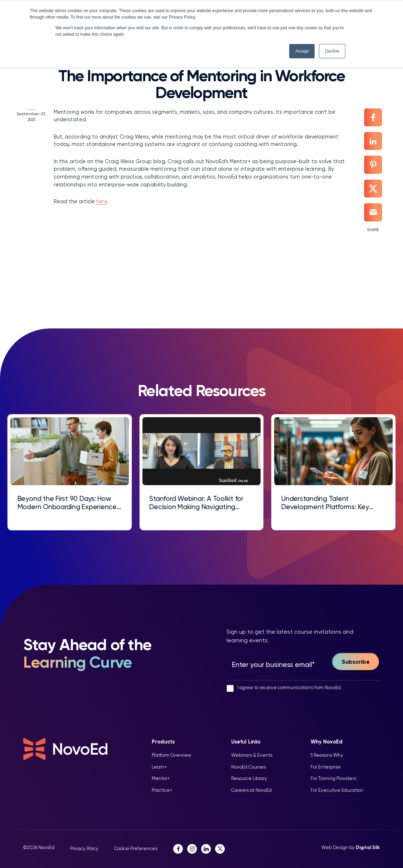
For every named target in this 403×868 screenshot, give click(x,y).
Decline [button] (332, 51)
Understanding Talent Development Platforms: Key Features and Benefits (325, 503)
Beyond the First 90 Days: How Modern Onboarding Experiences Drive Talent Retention (69, 503)
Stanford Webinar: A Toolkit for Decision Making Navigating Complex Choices (197, 503)
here (102, 202)
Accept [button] (302, 51)
